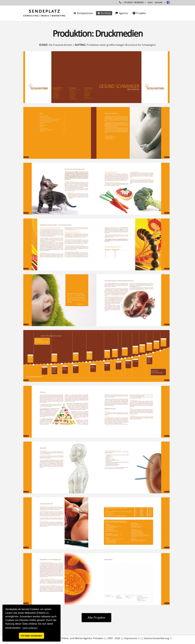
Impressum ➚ (132, 638)
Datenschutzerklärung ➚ (158, 638)
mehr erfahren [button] (30, 628)
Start (150, 2)
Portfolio (104, 13)
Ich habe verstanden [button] (31, 636)
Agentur (122, 13)
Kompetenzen (83, 13)
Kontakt (159, 2)
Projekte (139, 13)
